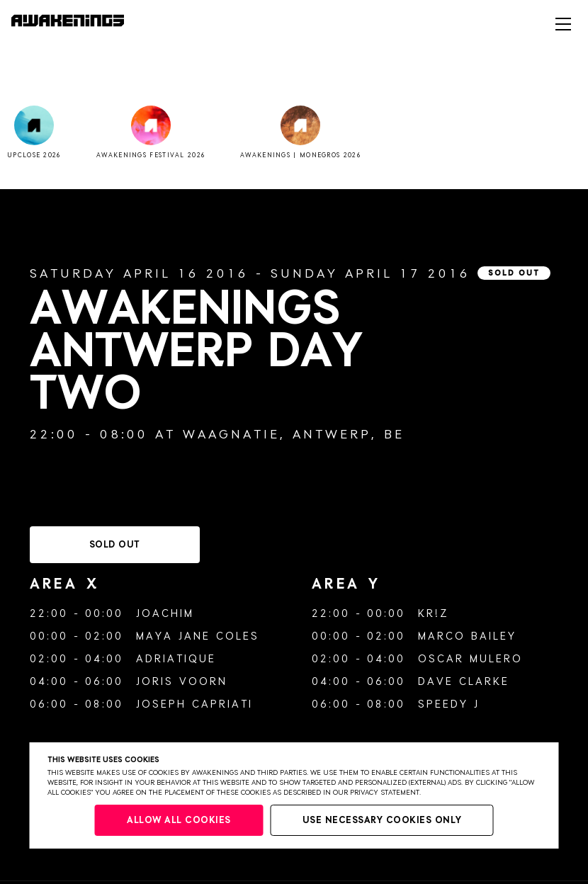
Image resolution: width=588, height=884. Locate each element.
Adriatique (176, 659)
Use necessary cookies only (382, 821)
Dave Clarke (464, 682)
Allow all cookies (179, 821)
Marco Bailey (467, 636)
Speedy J (449, 704)
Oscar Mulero (470, 659)
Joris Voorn (182, 682)
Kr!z (433, 614)
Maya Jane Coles (198, 636)
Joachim (165, 614)
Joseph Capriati (194, 704)
